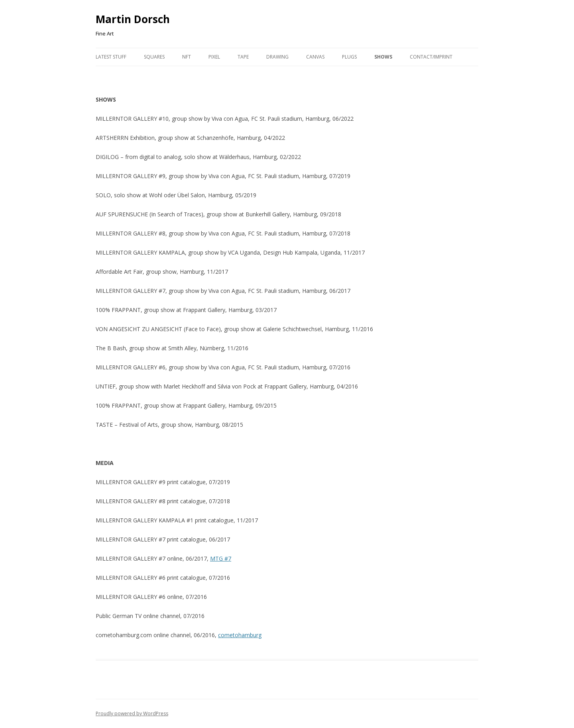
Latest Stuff (111, 57)
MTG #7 (221, 558)
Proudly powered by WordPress (132, 713)
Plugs (349, 57)
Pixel (214, 57)
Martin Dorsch (133, 19)
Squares (154, 57)
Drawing (277, 57)
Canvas (315, 57)
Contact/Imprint (431, 57)
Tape (243, 57)
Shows (383, 57)
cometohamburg (240, 635)
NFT (187, 57)
